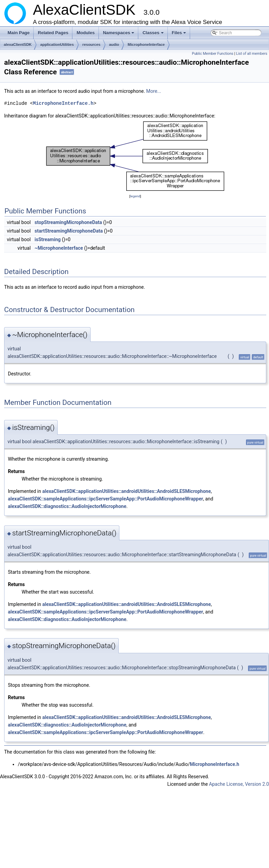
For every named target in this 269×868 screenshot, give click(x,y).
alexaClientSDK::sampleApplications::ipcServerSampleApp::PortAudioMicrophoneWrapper (106, 499)
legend (135, 196)
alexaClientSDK (18, 45)
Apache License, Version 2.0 (239, 784)
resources (91, 45)
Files (180, 35)
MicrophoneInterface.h (63, 103)
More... (154, 91)
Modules (86, 33)
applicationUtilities (57, 45)
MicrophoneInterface (146, 45)
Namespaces (119, 35)
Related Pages (53, 33)
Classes (153, 35)
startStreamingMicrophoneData (69, 231)
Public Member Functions (213, 54)
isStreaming (48, 239)
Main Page (19, 33)
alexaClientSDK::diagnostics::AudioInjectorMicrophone (67, 506)
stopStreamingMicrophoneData (68, 222)
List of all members (252, 54)
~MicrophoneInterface (59, 248)
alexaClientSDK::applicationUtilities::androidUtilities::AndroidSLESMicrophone (126, 491)
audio (114, 45)
